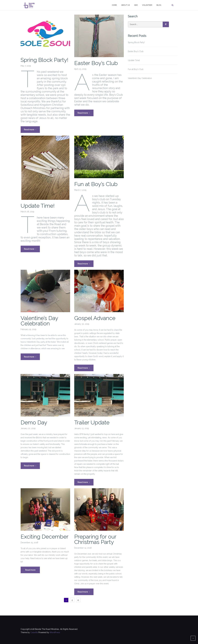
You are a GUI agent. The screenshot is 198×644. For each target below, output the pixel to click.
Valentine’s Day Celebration (39, 321)
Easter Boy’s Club (96, 63)
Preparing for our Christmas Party (95, 539)
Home (114, 5)
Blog (159, 5)
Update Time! (38, 206)
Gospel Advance (95, 318)
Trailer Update (92, 422)
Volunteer (147, 5)
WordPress (55, 632)
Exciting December (45, 537)
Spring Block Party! (44, 60)
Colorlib (34, 632)
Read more (32, 130)
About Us (125, 5)
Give (136, 5)
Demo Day (34, 422)
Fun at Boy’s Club (96, 184)
